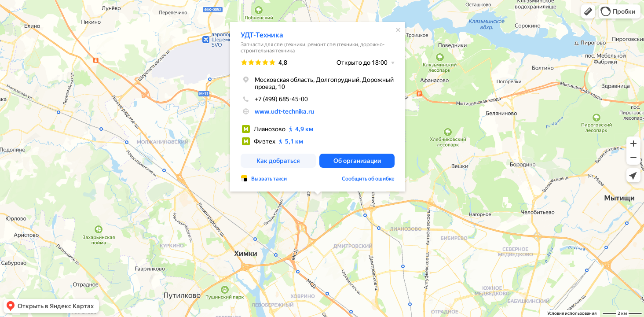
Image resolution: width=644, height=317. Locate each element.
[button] (588, 11)
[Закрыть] (398, 30)
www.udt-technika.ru (284, 111)
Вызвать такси (269, 179)
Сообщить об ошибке (368, 179)
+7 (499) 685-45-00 (274, 99)
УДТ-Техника (262, 35)
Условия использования (572, 313)
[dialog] (318, 107)
